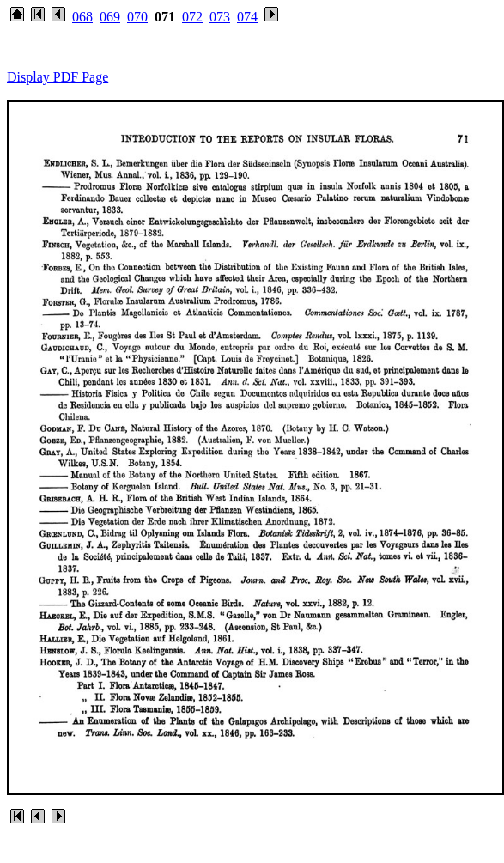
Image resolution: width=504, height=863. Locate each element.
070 (137, 17)
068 (82, 17)
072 (192, 17)
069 (110, 17)
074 (247, 17)
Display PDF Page (58, 77)
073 (220, 17)
